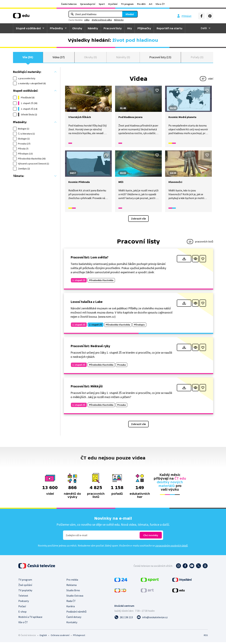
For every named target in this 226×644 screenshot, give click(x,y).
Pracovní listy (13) (160, 58)
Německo (119, 20)
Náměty (93, 28)
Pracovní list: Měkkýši (87, 388)
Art (151, 4)
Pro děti (141, 4)
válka (87, 20)
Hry (130, 28)
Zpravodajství (88, 4)
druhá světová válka (102, 20)
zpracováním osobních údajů (171, 547)
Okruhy (77, 28)
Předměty (56, 28)
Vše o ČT (160, 4)
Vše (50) (28, 58)
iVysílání (113, 4)
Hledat (130, 14)
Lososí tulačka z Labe (87, 303)
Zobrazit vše (138, 220)
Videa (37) (59, 58)
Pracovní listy (113, 28)
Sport (102, 4)
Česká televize (69, 4)
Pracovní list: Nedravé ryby (90, 348)
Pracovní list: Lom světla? (89, 259)
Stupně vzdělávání (28, 28)
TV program (127, 4)
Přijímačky (144, 28)
